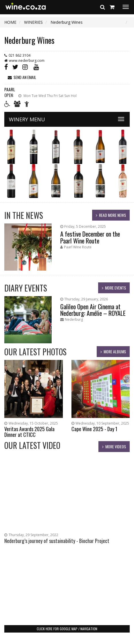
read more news (112, 215)
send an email (25, 77)
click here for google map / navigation (67, 629)
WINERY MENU (27, 119)
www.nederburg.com (27, 61)
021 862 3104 (20, 55)
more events (115, 288)
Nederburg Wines (29, 40)
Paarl (10, 89)
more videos (116, 446)
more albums (115, 351)
